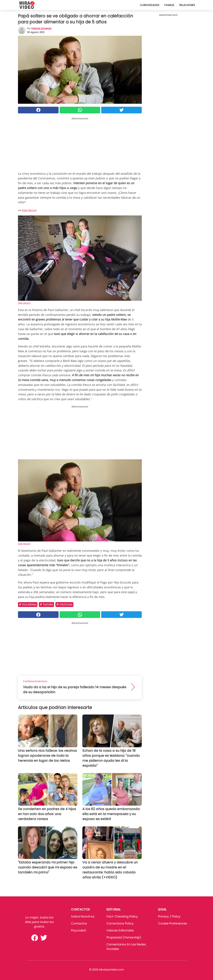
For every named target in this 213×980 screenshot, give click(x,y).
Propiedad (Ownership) (124, 937)
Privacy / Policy (169, 916)
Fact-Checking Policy (122, 916)
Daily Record (29, 210)
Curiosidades (150, 5)
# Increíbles (28, 604)
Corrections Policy (120, 923)
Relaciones (187, 5)
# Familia (46, 604)
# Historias (64, 604)
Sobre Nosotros (83, 916)
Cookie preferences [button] (173, 923)
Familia (169, 5)
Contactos (79, 923)
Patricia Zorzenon (42, 28)
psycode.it (79, 930)
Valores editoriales (120, 930)
